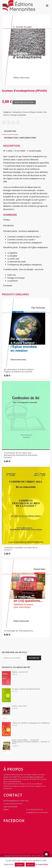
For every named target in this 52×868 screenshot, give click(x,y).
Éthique (32, 112)
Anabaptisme (17, 112)
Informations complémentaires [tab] (20, 138)
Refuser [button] (30, 864)
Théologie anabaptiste (18, 115)
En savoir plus (42, 864)
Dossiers (26, 112)
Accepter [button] (20, 864)
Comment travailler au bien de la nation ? (21, 549)
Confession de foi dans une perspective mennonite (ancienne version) (21, 455)
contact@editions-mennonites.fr (37, 812)
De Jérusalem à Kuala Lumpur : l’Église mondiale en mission (19, 370)
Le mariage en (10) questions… (19, 631)
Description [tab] (10, 131)
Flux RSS (36, 856)
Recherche (34, 658)
